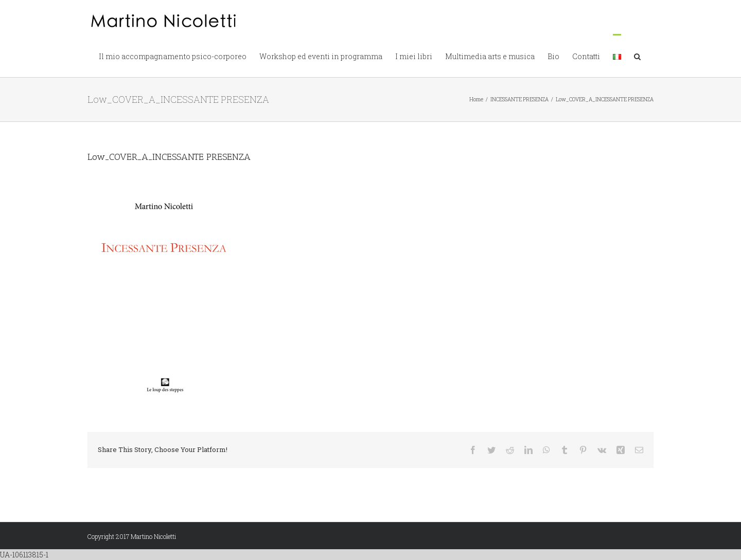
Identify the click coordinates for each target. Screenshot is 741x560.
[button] (637, 56)
